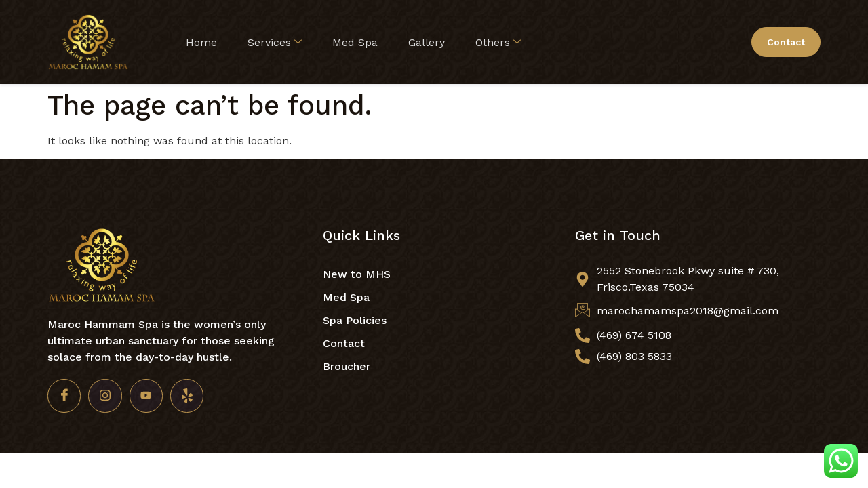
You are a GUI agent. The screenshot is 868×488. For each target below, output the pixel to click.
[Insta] (106, 396)
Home (199, 42)
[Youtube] (147, 396)
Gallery (415, 42)
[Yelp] (189, 396)
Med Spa (347, 42)
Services (269, 42)
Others (483, 42)
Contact (786, 42)
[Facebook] (64, 396)
